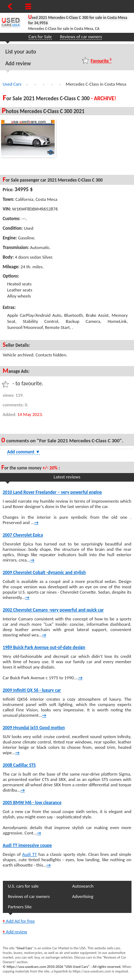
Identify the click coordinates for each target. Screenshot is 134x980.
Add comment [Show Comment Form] (24, 452)
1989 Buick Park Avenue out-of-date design (44, 647)
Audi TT (29, 854)
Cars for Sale (40, 37)
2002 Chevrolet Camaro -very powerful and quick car (53, 610)
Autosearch (83, 886)
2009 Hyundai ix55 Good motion (34, 728)
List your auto (21, 52)
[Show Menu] (28, 6)
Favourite (101, 60)
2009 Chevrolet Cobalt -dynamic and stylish (44, 572)
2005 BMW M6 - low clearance (32, 803)
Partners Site (20, 907)
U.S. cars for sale (23, 886)
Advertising (83, 896)
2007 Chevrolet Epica (23, 535)
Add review (18, 63)
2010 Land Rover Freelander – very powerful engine (53, 492)
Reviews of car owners (81, 37)
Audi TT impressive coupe (28, 845)
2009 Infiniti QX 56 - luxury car (32, 690)
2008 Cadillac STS (19, 765)
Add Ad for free (19, 921)
